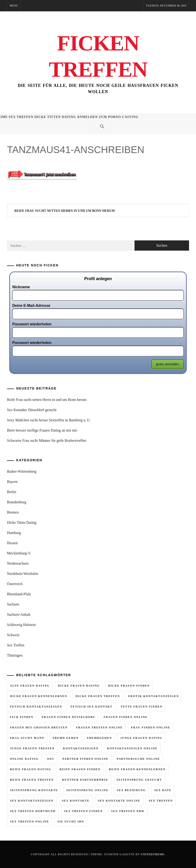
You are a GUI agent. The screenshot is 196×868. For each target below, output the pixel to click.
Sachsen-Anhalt (19, 614)
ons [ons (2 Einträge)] (50, 759)
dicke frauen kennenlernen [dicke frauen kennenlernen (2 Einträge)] (39, 696)
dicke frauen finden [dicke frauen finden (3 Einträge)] (129, 686)
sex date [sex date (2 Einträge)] (163, 790)
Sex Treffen (21, 117)
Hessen (12, 543)
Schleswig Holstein (21, 625)
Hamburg (14, 533)
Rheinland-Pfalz (19, 594)
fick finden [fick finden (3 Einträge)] (22, 717)
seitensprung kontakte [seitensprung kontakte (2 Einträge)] (34, 790)
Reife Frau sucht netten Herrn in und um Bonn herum (65, 211)
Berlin (12, 492)
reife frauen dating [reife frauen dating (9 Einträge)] (31, 769)
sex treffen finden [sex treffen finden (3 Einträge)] (83, 811)
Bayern (12, 482)
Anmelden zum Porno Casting (108, 117)
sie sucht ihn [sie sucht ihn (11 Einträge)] (71, 822)
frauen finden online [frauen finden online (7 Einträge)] (126, 717)
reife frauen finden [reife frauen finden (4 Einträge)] (80, 769)
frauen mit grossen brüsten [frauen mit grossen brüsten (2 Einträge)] (39, 727)
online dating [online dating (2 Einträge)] (24, 759)
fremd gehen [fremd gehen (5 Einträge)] (66, 738)
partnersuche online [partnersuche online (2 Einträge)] (138, 759)
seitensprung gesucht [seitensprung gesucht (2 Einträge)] (139, 780)
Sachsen (13, 604)
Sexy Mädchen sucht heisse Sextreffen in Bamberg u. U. (49, 420)
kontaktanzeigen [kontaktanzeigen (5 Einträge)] (81, 748)
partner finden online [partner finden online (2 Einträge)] (85, 759)
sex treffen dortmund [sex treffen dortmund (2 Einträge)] (33, 811)
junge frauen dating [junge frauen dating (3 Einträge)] (141, 738)
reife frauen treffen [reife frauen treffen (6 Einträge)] (32, 780)
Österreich (15, 584)
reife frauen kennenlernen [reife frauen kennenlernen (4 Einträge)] (137, 769)
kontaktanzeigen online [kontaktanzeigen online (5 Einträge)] (132, 748)
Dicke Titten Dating (55, 117)
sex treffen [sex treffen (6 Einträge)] (161, 801)
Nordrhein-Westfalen (23, 574)
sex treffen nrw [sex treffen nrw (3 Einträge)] (128, 811)
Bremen (13, 512)
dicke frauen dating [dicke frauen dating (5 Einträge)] (79, 686)
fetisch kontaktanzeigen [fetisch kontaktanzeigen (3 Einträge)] (36, 707)
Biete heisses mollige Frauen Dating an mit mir (42, 430)
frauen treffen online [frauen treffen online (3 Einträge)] (99, 727)
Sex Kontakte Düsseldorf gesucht (32, 410)
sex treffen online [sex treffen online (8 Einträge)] (29, 822)
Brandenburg (17, 502)
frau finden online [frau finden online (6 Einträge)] (151, 727)
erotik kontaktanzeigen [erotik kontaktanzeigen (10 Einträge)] (154, 696)
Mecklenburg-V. (19, 553)
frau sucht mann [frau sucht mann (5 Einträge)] (27, 738)
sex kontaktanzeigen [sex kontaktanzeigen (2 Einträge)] (32, 801)
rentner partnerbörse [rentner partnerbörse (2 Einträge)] (85, 780)
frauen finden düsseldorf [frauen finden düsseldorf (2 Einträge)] (69, 717)
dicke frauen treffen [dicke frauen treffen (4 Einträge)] (98, 696)
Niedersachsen (18, 563)
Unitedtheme (153, 854)
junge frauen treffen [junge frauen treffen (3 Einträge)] (32, 748)
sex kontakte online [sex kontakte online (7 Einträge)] (119, 801)
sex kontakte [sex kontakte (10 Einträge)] (76, 801)
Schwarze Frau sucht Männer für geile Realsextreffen (47, 441)
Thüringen (15, 655)
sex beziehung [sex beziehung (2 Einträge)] (131, 790)
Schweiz (13, 635)
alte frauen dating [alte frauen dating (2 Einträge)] (30, 686)
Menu (14, 6)
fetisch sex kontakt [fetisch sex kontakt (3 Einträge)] (91, 707)
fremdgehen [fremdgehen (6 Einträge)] (99, 738)
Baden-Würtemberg (22, 471)
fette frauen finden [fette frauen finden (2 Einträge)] (142, 707)
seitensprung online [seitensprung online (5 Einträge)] (87, 790)
